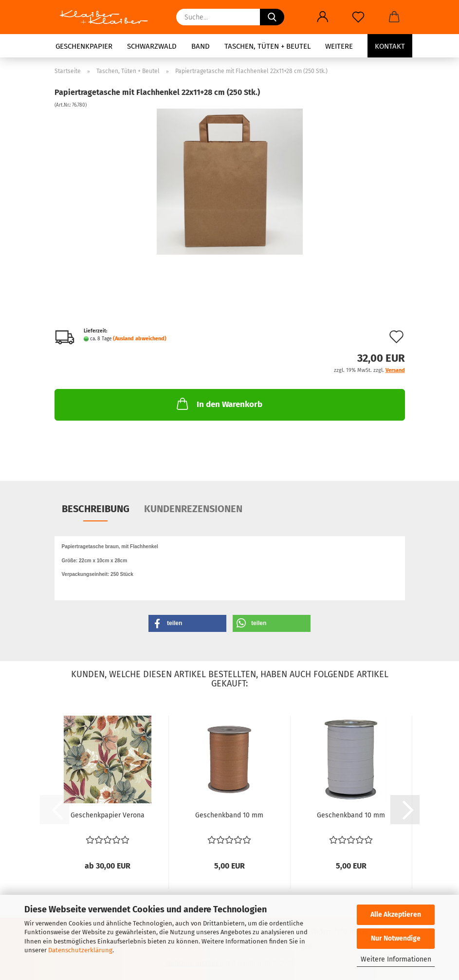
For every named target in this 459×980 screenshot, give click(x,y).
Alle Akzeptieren (396, 915)
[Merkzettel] (358, 17)
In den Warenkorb (219, 404)
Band (201, 46)
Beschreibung (96, 509)
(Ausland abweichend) (140, 339)
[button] (323, 17)
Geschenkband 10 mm (229, 815)
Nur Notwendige (396, 938)
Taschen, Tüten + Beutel (267, 46)
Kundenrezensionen (193, 509)
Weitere (339, 46)
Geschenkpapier (84, 46)
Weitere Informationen (396, 959)
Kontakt (390, 46)
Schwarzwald (152, 46)
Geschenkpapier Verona (108, 815)
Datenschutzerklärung (80, 950)
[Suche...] (272, 17)
